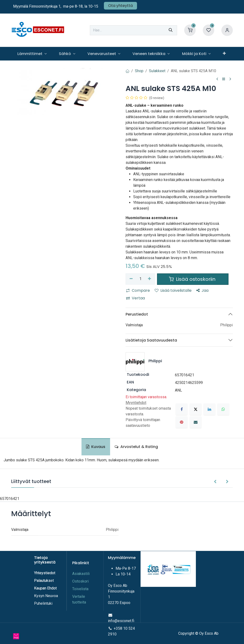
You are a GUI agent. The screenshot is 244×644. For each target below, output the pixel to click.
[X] (196, 409)
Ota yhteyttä (120, 6)
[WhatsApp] (223, 409)
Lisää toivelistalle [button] (173, 290)
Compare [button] (138, 290)
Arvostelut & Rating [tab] (136, 447)
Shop (139, 71)
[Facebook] (182, 409)
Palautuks (42, 581)
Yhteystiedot (45, 573)
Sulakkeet (157, 71)
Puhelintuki (43, 603)
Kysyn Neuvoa (46, 596)
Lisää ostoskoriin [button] (193, 279)
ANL (178, 390)
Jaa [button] (202, 290)
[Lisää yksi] (150, 279)
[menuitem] (32, 54)
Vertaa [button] (135, 298)
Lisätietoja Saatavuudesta (151, 340)
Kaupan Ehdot (45, 588)
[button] (215, 482)
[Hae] (171, 30)
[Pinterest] (182, 422)
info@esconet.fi (121, 621)
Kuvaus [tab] (96, 447)
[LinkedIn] (209, 409)
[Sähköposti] (196, 422)
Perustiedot (137, 314)
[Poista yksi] (131, 279)
